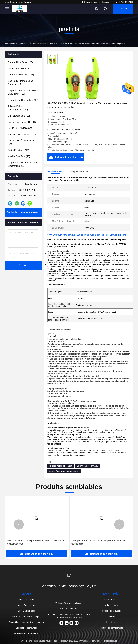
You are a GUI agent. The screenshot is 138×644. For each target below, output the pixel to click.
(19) (18, 150)
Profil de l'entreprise (111, 600)
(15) (21, 83)
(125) (20, 62)
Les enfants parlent (37, 44)
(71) (20, 69)
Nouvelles (111, 617)
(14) (21, 142)
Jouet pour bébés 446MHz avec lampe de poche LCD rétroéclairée (98, 542)
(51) (21, 75)
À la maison (10, 44)
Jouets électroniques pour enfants (64, 471)
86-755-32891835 (124, 2)
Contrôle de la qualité (111, 611)
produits (22, 44)
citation (123, 9)
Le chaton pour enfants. (87, 466)
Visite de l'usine (112, 605)
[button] (19, 524)
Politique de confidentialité (112, 628)
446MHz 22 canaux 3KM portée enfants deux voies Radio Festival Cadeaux (35, 542)
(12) (19, 116)
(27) (22, 92)
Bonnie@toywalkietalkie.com (95, 2)
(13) (23, 100)
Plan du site (111, 622)
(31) (22, 122)
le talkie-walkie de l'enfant (61, 466)
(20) (18, 108)
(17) (19, 156)
